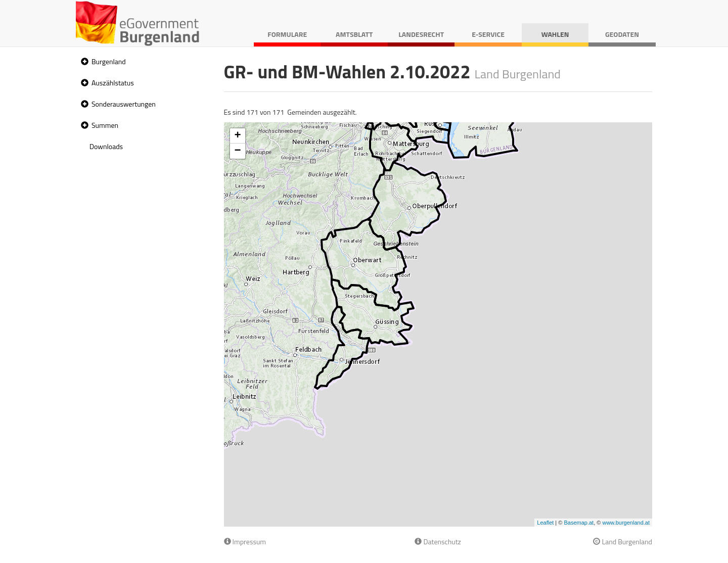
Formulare (287, 34)
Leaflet (545, 523)
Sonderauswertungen (124, 104)
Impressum (245, 542)
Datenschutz (438, 542)
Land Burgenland (623, 542)
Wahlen (555, 34)
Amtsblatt (354, 34)
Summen (105, 125)
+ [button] (237, 136)
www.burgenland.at (626, 523)
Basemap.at (579, 523)
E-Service (488, 34)
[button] (83, 62)
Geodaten (622, 34)
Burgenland (109, 61)
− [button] (237, 151)
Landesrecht (421, 34)
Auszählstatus (113, 83)
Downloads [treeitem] (106, 146)
